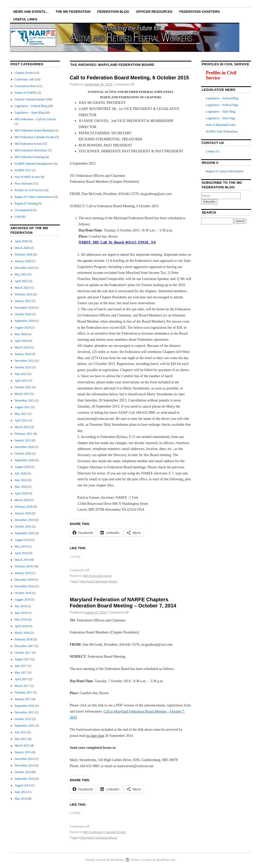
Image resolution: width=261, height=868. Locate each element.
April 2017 (21, 679)
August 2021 (22, 407)
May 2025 (21, 274)
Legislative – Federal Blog (31, 106)
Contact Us (213, 151)
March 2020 (22, 500)
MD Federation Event (97, 576)
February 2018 (23, 639)
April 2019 (21, 553)
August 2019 (22, 540)
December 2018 (24, 580)
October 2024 (23, 314)
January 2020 (23, 513)
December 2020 (24, 447)
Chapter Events (24, 73)
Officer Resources (154, 12)
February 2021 (23, 434)
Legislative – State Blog (29, 113)
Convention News (25, 86)
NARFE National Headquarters (34, 164)
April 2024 (21, 341)
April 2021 (21, 420)
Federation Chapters (200, 12)
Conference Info (24, 79)
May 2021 (21, 414)
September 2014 (24, 779)
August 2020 (22, 467)
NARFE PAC (23, 170)
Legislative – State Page (220, 118)
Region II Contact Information (33, 197)
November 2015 (24, 712)
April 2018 (21, 626)
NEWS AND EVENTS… (31, 12)
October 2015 (23, 719)
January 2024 (23, 354)
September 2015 (24, 726)
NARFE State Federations (222, 131)
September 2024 (24, 321)
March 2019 (22, 560)
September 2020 (24, 460)
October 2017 (23, 653)
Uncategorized (23, 210)
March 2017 (22, 686)
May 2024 (21, 334)
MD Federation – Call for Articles (35, 119)
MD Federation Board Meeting (34, 130)
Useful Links (25, 19)
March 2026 (22, 248)
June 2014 (21, 792)
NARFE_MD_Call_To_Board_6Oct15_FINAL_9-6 (117, 242)
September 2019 (24, 533)
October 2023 (23, 367)
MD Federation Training (29, 157)
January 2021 (23, 440)
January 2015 (23, 752)
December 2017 (24, 646)
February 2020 (23, 507)
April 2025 (21, 281)
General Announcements (30, 99)
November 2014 (24, 765)
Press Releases (23, 184)
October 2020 (23, 454)
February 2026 (23, 254)
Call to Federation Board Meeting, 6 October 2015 (129, 78)
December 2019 (24, 520)
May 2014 (21, 799)
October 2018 (23, 593)
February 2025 (23, 294)
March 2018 (22, 633)
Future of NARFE (26, 93)
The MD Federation (73, 12)
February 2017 (23, 692)
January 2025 (23, 301)
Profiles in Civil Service (29, 190)
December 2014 (24, 759)
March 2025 (22, 288)
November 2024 (24, 308)
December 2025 (24, 268)
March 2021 (22, 427)
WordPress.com (166, 860)
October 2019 (23, 527)
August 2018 (22, 600)
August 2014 (22, 785)
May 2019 (21, 546)
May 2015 (21, 739)
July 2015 (21, 732)
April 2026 (21, 241)
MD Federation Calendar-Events (104, 832)
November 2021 (24, 400)
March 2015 (22, 745)
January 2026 (23, 261)
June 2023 (21, 374)
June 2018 (21, 613)
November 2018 (24, 586)
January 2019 (23, 573)
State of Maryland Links (221, 125)
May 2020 (21, 487)
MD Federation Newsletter (31, 150)
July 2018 (21, 606)
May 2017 (21, 673)
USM (18, 217)
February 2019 (23, 566)
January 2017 (23, 699)
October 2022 (23, 387)
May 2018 (21, 619)
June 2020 (21, 480)
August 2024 (22, 327)
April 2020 (21, 493)
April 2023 (21, 381)
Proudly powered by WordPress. (105, 860)
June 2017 (21, 666)
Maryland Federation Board (99, 581)
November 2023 (24, 361)
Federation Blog (113, 12)
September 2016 (24, 706)
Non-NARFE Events (27, 177)
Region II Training (26, 203)
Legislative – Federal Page (222, 105)
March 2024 (22, 347)
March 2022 (22, 394)
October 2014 (23, 772)
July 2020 (21, 473)
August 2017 (22, 659)
